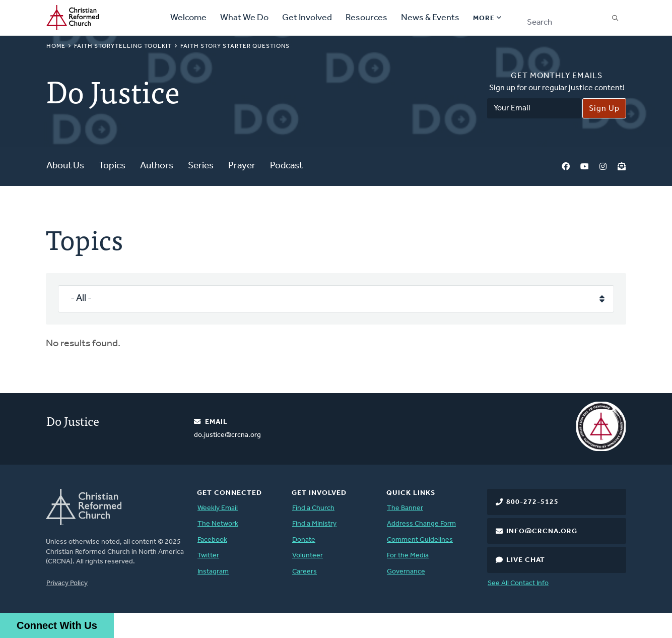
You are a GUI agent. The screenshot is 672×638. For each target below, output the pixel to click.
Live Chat (526, 560)
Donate (304, 540)
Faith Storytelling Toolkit (123, 46)
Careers (305, 572)
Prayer (242, 166)
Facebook (566, 167)
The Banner (405, 508)
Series (201, 166)
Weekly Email (218, 508)
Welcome (188, 18)
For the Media (408, 556)
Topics (112, 166)
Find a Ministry (314, 524)
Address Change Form (421, 524)
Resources (366, 18)
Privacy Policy (67, 583)
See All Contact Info (518, 583)
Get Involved (307, 18)
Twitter (208, 556)
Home (56, 46)
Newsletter (622, 167)
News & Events (430, 18)
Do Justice (73, 421)
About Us (65, 166)
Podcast (286, 166)
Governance (406, 572)
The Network (218, 524)
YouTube (584, 167)
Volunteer (308, 556)
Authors (157, 166)
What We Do (244, 18)
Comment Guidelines (420, 540)
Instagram (603, 167)
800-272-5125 (532, 502)
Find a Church (313, 508)
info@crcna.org (542, 531)
